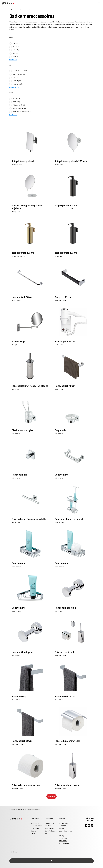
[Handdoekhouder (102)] (10, 71)
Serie (11, 38)
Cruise (33, 834)
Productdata (50, 829)
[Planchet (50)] (10, 81)
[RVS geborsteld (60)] (10, 105)
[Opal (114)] (10, 47)
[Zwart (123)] (10, 102)
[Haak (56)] (10, 78)
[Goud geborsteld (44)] (10, 109)
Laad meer (51, 796)
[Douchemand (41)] (10, 84)
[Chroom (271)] (10, 99)
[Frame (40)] (10, 57)
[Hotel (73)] (10, 50)
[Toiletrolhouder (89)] (10, 74)
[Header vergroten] (100, 3)
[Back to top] (52, 861)
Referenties (35, 829)
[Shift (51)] (10, 53)
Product (12, 65)
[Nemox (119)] (10, 44)
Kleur (11, 93)
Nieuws (33, 831)
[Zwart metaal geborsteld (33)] (10, 112)
